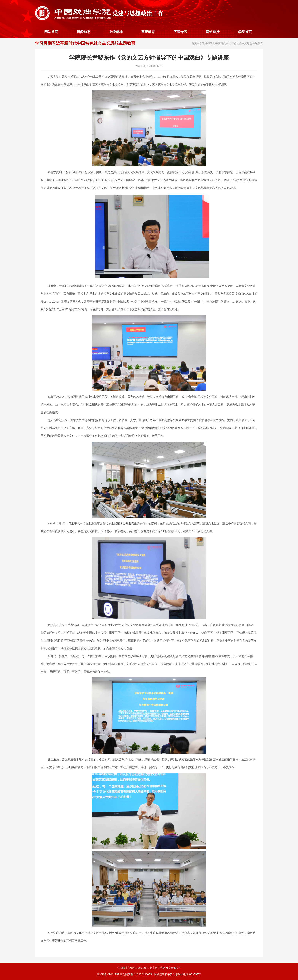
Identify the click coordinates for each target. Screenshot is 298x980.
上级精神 (116, 32)
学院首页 (245, 32)
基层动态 (148, 32)
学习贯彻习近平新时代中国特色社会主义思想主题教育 (85, 43)
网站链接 (213, 32)
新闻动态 (83, 32)
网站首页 (51, 32)
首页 (194, 43)
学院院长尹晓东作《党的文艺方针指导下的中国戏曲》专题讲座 (149, 58)
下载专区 (180, 32)
